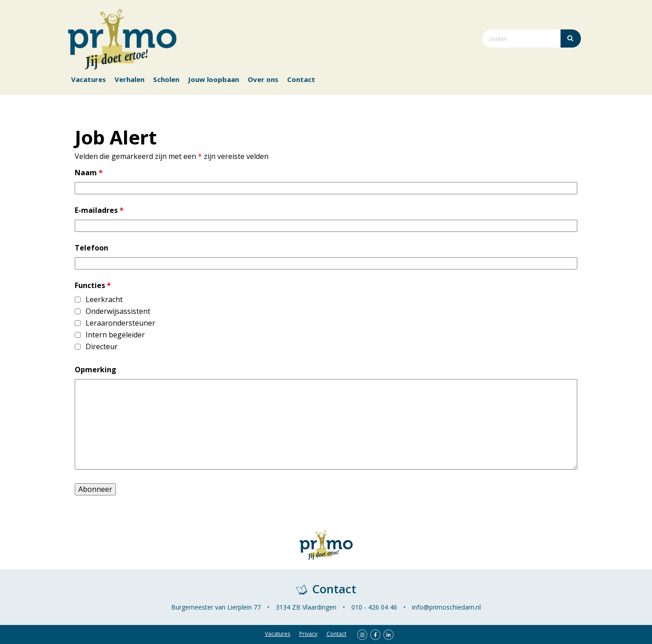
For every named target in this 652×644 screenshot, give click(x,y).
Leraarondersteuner (120, 323)
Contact (301, 79)
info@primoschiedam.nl (446, 607)
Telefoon (91, 248)
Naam (89, 173)
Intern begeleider (115, 335)
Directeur (102, 347)
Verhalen (129, 79)
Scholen (166, 79)
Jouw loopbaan (213, 79)
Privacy (308, 634)
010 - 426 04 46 (374, 607)
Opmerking (96, 370)
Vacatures (89, 79)
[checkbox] (78, 300)
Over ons (263, 79)
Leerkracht (104, 300)
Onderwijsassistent (118, 311)
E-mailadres (99, 210)
